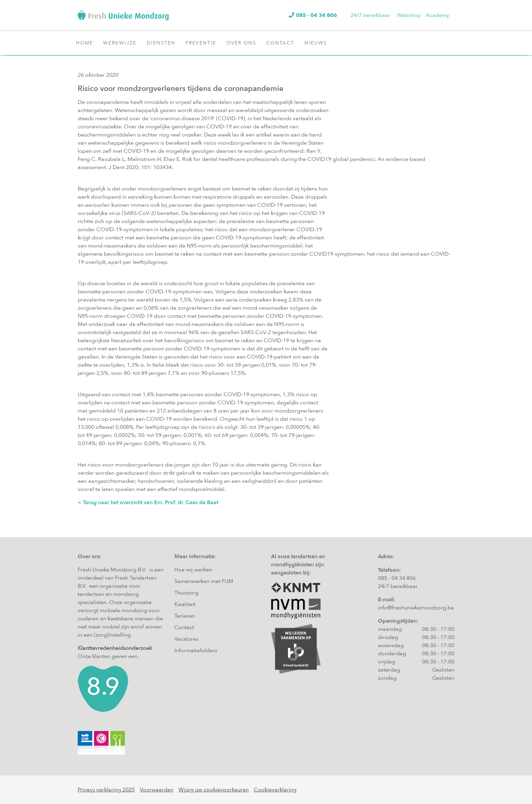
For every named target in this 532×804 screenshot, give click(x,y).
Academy (438, 15)
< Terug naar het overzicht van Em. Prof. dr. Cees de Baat (148, 502)
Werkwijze (122, 43)
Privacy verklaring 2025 (106, 790)
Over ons (244, 43)
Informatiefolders (196, 651)
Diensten (164, 43)
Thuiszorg (186, 593)
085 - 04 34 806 (397, 578)
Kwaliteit (185, 604)
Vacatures (186, 639)
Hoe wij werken (193, 570)
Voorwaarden (157, 790)
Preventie (203, 43)
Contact (283, 43)
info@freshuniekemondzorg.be (416, 608)
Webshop (409, 15)
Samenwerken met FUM (204, 581)
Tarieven (185, 616)
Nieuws (318, 43)
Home (84, 43)
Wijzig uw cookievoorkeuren (214, 790)
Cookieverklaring (275, 790)
